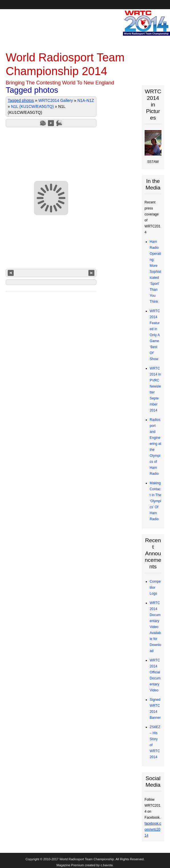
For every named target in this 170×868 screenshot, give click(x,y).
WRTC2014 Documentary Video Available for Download (155, 627)
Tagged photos (21, 100)
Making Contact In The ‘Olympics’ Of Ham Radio (155, 501)
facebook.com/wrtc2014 (153, 829)
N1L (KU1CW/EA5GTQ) (33, 106)
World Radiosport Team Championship (87, 859)
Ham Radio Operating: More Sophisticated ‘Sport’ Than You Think (155, 272)
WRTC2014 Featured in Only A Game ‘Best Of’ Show (155, 335)
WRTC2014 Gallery (55, 100)
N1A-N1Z (86, 100)
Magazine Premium (70, 865)
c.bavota (107, 865)
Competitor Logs (155, 588)
